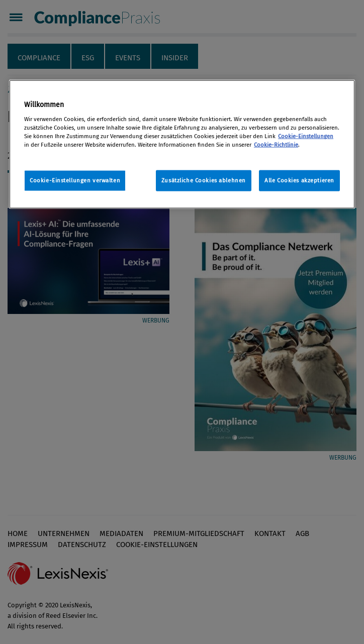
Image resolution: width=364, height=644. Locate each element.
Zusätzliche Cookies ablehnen (204, 180)
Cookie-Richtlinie (276, 145)
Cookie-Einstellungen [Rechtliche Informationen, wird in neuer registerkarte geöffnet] (306, 136)
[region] (182, 144)
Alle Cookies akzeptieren (299, 180)
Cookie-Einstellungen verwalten (75, 180)
